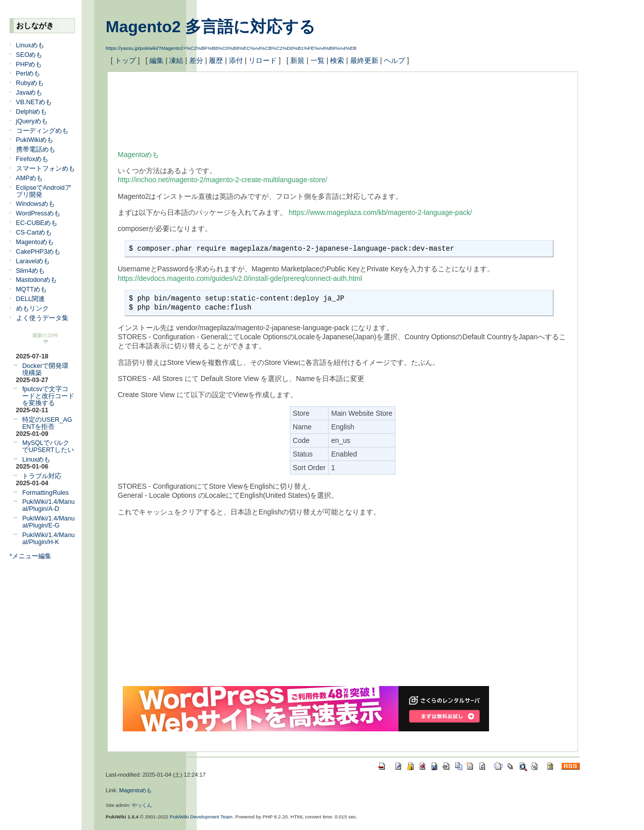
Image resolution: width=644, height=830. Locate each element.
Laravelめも (33, 261)
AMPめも (29, 178)
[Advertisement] (301, 105)
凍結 (176, 60)
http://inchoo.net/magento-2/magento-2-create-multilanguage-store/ (222, 180)
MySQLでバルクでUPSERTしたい (48, 446)
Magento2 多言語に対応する (211, 27)
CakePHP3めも (38, 252)
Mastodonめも (36, 280)
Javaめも (29, 93)
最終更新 (364, 60)
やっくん (142, 805)
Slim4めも (31, 271)
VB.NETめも (34, 102)
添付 (236, 60)
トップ (125, 60)
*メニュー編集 (30, 556)
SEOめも (29, 55)
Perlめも (28, 73)
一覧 (317, 60)
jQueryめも (32, 121)
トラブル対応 (42, 476)
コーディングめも (42, 131)
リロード (263, 60)
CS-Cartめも (34, 233)
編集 (156, 60)
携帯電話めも (36, 149)
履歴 (216, 60)
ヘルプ (394, 60)
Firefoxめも (32, 159)
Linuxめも (30, 45)
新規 (297, 60)
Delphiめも (32, 112)
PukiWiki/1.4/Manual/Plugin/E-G (48, 522)
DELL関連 (31, 299)
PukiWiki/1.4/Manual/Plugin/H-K (48, 539)
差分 (196, 60)
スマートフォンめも (46, 169)
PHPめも (29, 64)
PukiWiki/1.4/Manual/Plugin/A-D (48, 505)
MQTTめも (32, 289)
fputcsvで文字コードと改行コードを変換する (48, 396)
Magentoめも (35, 242)
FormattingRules (45, 493)
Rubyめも (30, 83)
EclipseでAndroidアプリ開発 (44, 191)
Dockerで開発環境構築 (45, 369)
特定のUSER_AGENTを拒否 (47, 423)
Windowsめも (35, 204)
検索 (337, 60)
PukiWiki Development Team (202, 817)
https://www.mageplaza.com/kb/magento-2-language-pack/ (380, 212)
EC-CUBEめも (37, 223)
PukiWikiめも (35, 140)
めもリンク (32, 309)
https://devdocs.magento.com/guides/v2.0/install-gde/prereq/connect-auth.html (240, 278)
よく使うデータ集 (42, 318)
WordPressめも (38, 213)
